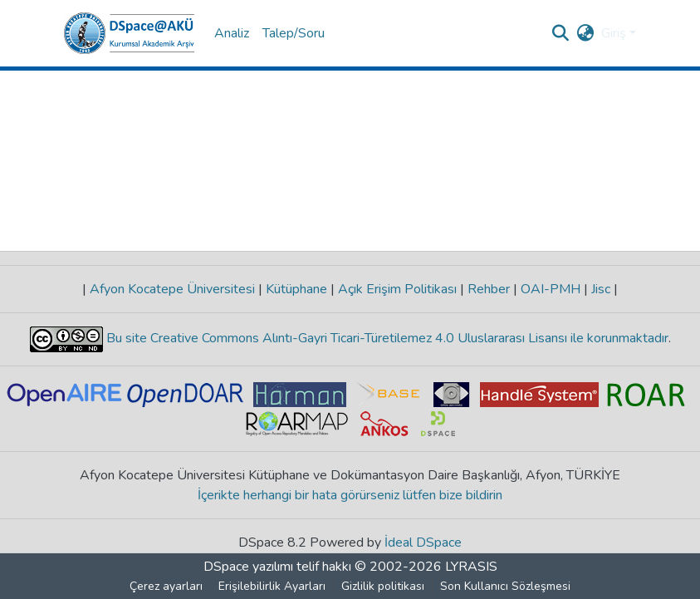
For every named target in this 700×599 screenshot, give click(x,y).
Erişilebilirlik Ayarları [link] (272, 586)
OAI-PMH (551, 289)
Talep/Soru (294, 33)
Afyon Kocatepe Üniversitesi (172, 289)
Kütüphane (296, 289)
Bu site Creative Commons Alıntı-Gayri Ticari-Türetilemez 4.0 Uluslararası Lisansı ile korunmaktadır (386, 338)
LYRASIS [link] (471, 567)
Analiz (232, 33)
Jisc (601, 289)
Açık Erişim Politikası (397, 289)
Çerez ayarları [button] (166, 586)
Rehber (489, 289)
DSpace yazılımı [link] (248, 567)
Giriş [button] (615, 33)
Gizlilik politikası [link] (383, 586)
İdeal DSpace (423, 543)
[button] (129, 33)
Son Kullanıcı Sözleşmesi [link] (505, 586)
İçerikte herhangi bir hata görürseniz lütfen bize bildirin (350, 495)
